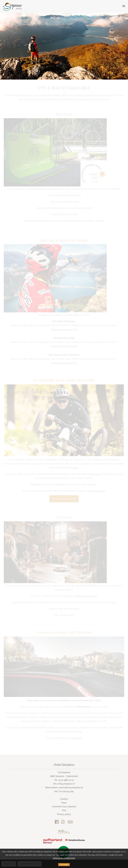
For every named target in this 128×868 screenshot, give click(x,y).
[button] (124, 6)
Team (64, 803)
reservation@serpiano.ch (71, 788)
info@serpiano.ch (96, 491)
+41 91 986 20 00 (66, 780)
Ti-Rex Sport (94, 474)
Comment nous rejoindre (64, 807)
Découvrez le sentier (64, 499)
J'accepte (64, 865)
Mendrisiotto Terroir (87, 596)
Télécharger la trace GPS (64, 329)
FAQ (64, 810)
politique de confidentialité (64, 858)
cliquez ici (77, 738)
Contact (64, 799)
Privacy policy (64, 814)
